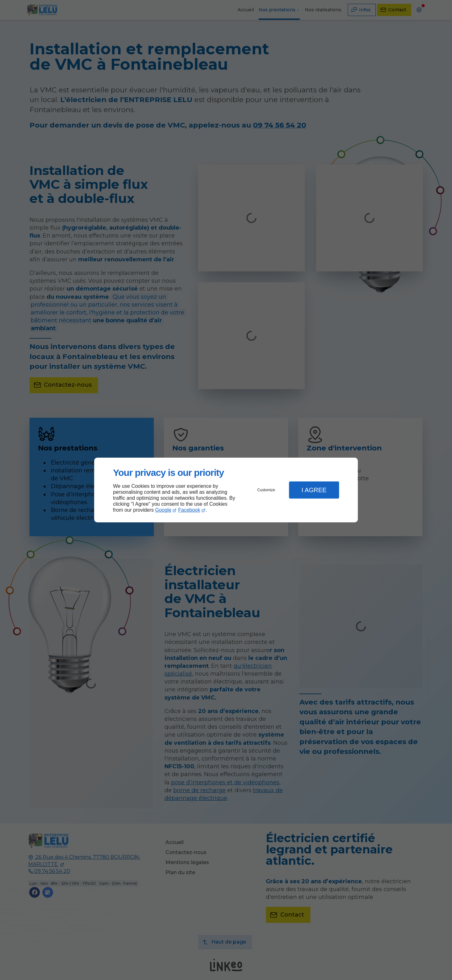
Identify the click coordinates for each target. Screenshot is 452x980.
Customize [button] (266, 490)
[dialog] (226, 490)
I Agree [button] (314, 490)
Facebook (189, 510)
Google (163, 510)
